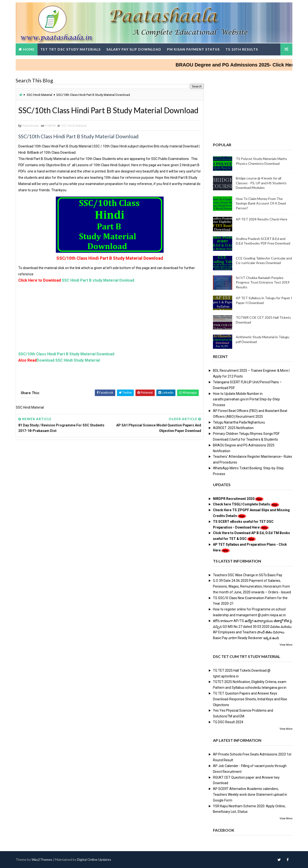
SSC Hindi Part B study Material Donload (98, 280)
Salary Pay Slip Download (134, 49)
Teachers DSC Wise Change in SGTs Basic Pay (248, 575)
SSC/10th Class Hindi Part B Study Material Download (66, 354)
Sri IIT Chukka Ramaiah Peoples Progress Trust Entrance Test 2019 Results (263, 282)
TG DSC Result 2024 (228, 722)
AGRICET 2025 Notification (233, 428)
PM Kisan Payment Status (193, 49)
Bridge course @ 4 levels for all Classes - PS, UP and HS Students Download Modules (261, 183)
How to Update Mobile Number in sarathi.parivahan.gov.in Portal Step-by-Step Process (246, 399)
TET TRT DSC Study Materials (71, 49)
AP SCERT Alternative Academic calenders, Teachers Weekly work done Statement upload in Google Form (250, 795)
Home (29, 49)
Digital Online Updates (94, 859)
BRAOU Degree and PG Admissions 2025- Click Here (241, 65)
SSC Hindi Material (39, 95)
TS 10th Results (242, 49)
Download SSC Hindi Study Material (68, 360)
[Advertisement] (110, 317)
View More (286, 645)
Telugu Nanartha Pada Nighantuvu (239, 422)
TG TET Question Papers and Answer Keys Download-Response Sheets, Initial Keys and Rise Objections (250, 699)
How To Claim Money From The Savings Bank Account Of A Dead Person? (261, 203)
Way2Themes (42, 859)
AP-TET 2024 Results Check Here (262, 219)
